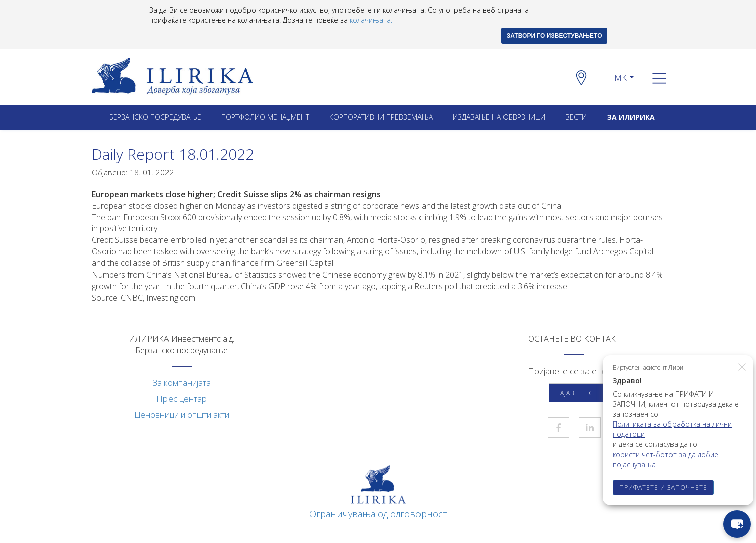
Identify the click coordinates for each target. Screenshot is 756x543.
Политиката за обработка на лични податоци (672, 429)
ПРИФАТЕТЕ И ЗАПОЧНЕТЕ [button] (663, 487)
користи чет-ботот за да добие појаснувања (665, 459)
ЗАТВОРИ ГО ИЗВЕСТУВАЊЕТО (554, 36)
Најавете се (576, 393)
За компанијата (182, 382)
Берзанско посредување (155, 117)
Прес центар (182, 398)
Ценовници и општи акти (182, 415)
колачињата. (371, 20)
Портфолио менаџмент (265, 117)
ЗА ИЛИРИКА (631, 117)
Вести (576, 117)
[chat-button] (737, 524)
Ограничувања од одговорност (378, 514)
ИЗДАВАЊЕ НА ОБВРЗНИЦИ (499, 117)
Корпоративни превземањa (381, 117)
